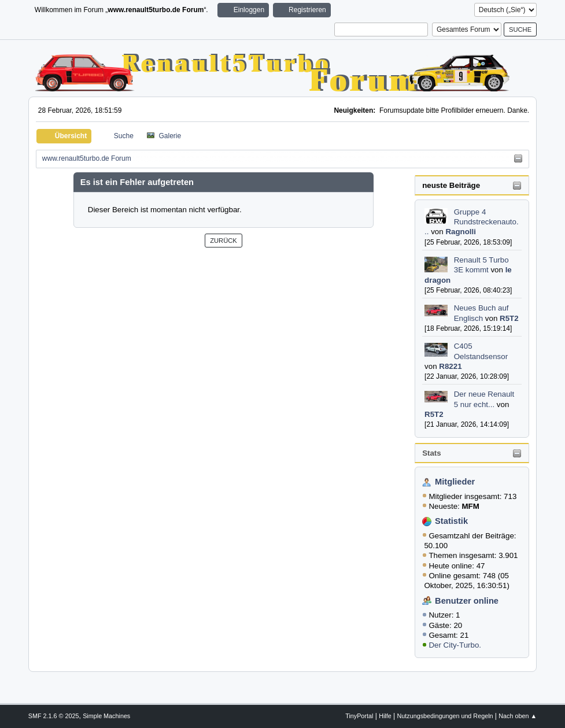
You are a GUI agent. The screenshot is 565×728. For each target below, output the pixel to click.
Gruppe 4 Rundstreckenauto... (472, 222)
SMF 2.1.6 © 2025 (54, 716)
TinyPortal (359, 716)
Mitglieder (455, 482)
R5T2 (509, 318)
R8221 (450, 366)
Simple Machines (106, 716)
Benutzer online (467, 601)
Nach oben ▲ (518, 716)
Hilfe (385, 716)
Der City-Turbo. (455, 645)
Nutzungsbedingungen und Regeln (445, 716)
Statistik (451, 521)
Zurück (224, 241)
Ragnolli (461, 232)
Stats (432, 453)
